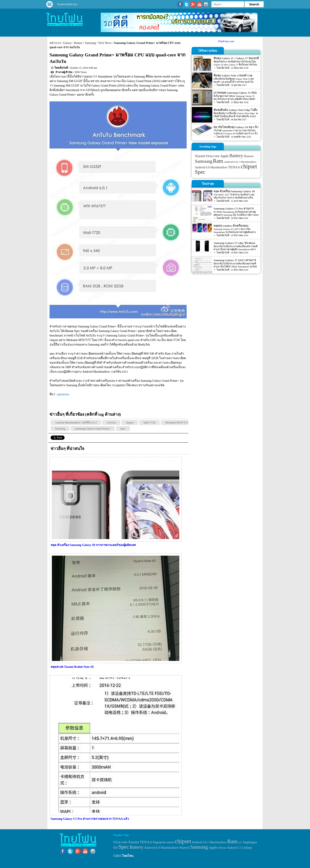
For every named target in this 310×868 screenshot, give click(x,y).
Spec (123, 429)
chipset (130, 422)
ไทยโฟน (128, 856)
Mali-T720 (149, 422)
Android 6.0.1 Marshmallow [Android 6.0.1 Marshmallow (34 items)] (240, 162)
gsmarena (63, 394)
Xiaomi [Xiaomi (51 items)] (200, 156)
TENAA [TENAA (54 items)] (234, 167)
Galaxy (67, 43)
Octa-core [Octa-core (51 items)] (213, 156)
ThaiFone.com (226, 41)
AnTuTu (111, 422)
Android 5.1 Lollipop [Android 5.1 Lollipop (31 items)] (239, 848)
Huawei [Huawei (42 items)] (249, 156)
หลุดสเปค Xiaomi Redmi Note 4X (72, 667)
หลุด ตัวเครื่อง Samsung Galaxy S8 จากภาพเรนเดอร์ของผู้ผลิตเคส (93, 545)
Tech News (105, 43)
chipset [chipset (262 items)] (249, 166)
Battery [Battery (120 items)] (236, 156)
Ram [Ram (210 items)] (218, 161)
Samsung (90, 43)
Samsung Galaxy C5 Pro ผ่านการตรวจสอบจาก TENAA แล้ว (90, 819)
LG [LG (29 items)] (240, 842)
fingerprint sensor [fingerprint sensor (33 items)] (163, 842)
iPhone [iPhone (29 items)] (222, 848)
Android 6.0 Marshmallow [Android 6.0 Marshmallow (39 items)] (211, 167)
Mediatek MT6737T (177, 422)
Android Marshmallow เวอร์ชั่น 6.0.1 (76, 422)
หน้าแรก (55, 43)
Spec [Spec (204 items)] (200, 172)
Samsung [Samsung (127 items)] (204, 161)
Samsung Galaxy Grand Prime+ (93, 429)
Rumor (78, 43)
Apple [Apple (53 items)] (225, 156)
